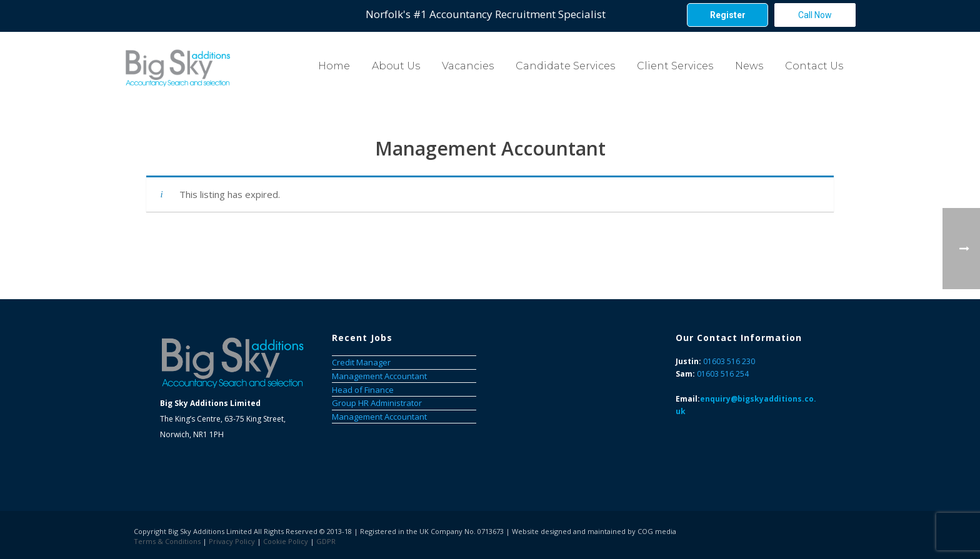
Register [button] (728, 15)
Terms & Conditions (167, 541)
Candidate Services (565, 66)
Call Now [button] (815, 15)
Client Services (675, 66)
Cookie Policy (286, 541)
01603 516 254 (723, 374)
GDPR (326, 541)
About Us (396, 66)
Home (334, 66)
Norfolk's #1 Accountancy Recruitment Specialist (486, 14)
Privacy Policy (232, 541)
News (749, 66)
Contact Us (814, 66)
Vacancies (468, 66)
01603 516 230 (729, 361)
